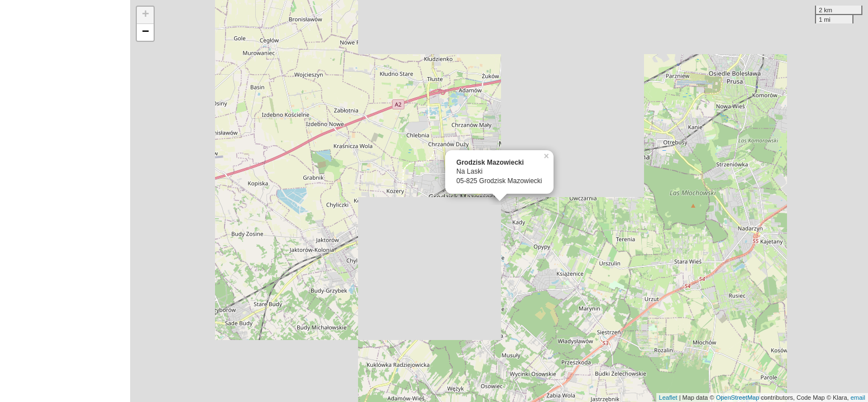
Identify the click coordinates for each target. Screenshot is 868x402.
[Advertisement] (65, 201)
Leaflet (668, 398)
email (858, 398)
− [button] (146, 32)
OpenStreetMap (738, 398)
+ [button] (146, 15)
